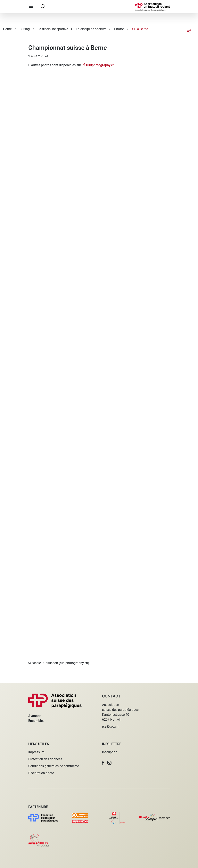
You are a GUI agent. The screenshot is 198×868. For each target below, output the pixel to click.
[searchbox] (43, 6)
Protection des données (45, 759)
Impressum (36, 752)
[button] (103, 763)
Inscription (110, 752)
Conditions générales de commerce (54, 766)
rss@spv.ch (110, 726)
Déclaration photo (41, 773)
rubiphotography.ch (100, 65)
